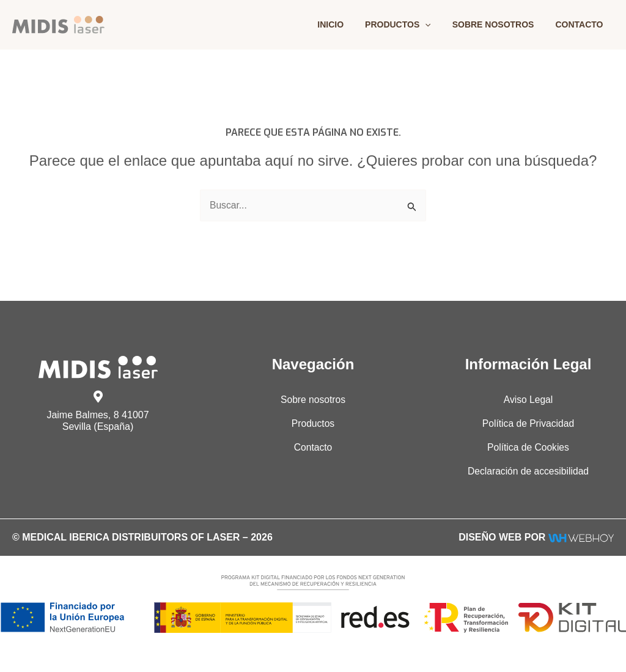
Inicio (346, 24)
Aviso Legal (528, 400)
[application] (436, 24)
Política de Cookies (528, 448)
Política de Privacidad (528, 423)
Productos (409, 24)
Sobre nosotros (499, 24)
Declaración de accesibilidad (528, 472)
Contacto (581, 24)
